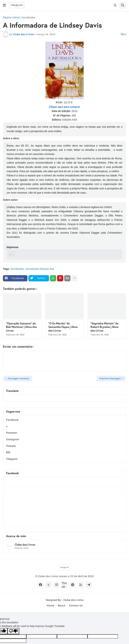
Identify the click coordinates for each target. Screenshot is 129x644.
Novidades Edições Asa (40, 269)
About (62, 605)
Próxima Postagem (110, 378)
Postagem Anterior (19, 378)
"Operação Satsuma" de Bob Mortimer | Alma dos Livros (21, 327)
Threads (11, 446)
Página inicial (11, 18)
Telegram (12, 459)
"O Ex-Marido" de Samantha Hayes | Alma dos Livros (63, 327)
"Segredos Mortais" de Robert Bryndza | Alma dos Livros (104, 327)
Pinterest (12, 433)
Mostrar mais (21, 548)
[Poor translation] (13, 631)
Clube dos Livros (25, 545)
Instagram (13, 439)
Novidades (29, 18)
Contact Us (76, 605)
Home (50, 605)
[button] (4, 5)
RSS (8, 452)
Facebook (12, 420)
